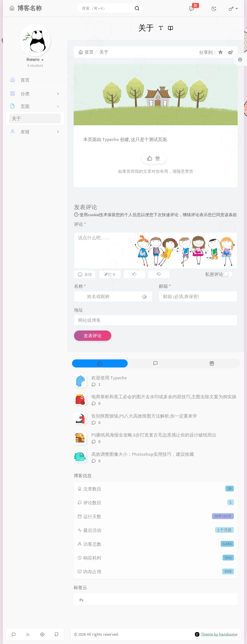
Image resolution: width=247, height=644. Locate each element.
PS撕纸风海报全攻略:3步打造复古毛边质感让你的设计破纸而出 (154, 435)
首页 (86, 52)
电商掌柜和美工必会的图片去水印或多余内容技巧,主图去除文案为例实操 (164, 397)
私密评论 (214, 274)
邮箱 (165, 286)
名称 (80, 286)
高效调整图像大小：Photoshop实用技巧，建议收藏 (143, 454)
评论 (80, 224)
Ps (81, 600)
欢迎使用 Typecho (109, 378)
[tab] (100, 363)
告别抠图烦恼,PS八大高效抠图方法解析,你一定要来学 (144, 416)
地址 (78, 310)
